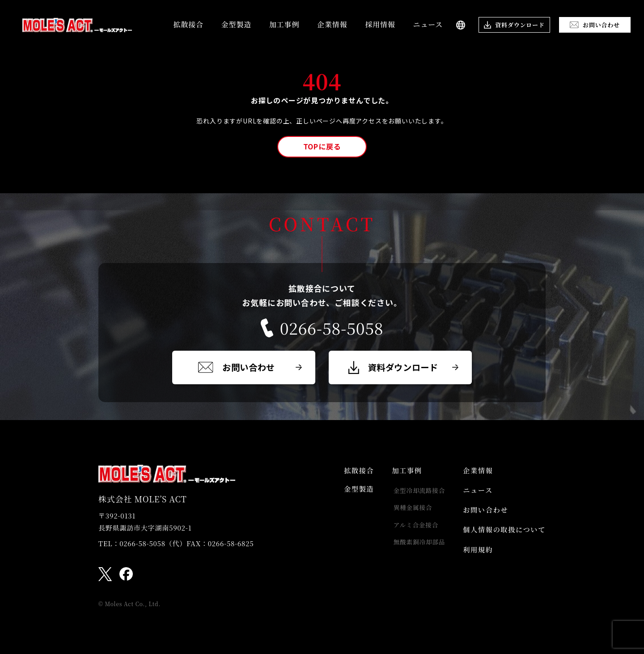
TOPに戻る (322, 146)
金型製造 (236, 24)
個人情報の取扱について (502, 537)
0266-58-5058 (322, 328)
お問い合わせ (483, 515)
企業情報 (332, 24)
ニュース (428, 24)
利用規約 (475, 558)
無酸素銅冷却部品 (415, 548)
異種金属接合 (408, 511)
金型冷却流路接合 (415, 493)
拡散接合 (189, 24)
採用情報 (380, 24)
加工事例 (284, 24)
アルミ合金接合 (411, 530)
